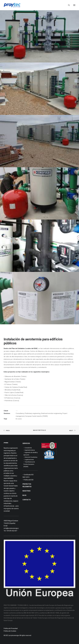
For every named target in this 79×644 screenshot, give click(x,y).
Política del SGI (29, 480)
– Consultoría (28, 448)
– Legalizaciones (29, 460)
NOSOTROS (26, 491)
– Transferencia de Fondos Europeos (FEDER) (29, 464)
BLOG (24, 495)
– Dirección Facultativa (30, 457)
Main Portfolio (39, 430)
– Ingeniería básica (29, 450)
